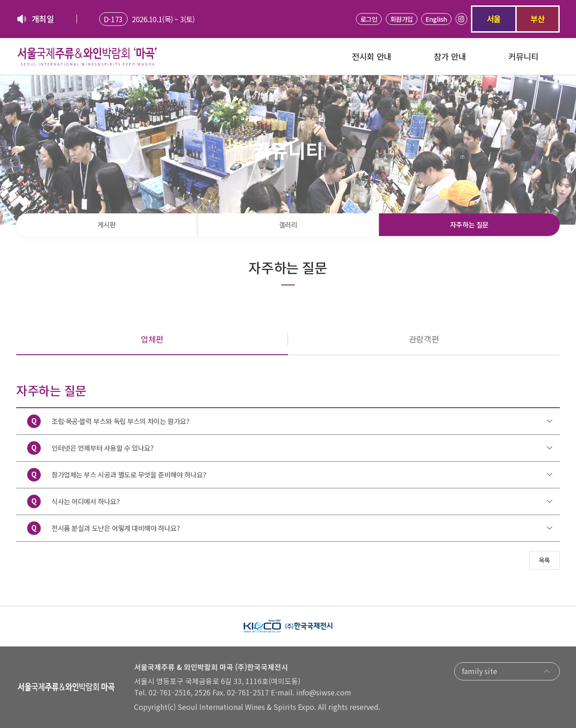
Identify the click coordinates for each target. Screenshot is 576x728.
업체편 (152, 339)
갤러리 (288, 224)
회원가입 (402, 19)
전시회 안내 (372, 56)
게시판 (107, 224)
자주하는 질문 (469, 224)
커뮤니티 (523, 56)
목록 (545, 560)
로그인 (369, 19)
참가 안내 (450, 56)
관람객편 (424, 339)
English (436, 19)
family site (507, 671)
